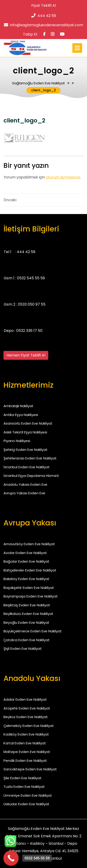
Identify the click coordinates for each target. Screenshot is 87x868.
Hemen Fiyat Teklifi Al (26, 355)
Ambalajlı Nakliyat (18, 406)
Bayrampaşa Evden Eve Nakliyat (31, 596)
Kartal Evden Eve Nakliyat (25, 743)
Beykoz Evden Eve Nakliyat (26, 717)
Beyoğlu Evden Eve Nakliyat (26, 622)
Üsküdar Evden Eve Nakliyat (26, 804)
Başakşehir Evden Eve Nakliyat (29, 588)
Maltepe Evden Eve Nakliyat (27, 752)
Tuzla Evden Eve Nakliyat (24, 787)
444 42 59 (44, 16)
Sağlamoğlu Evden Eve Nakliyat (39, 83)
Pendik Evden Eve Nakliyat (25, 761)
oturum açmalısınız (63, 177)
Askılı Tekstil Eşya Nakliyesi (25, 432)
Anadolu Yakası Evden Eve (25, 484)
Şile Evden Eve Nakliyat (23, 778)
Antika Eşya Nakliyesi (21, 415)
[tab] (77, 48)
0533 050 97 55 (32, 304)
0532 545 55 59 (31, 278)
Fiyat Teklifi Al (44, 5)
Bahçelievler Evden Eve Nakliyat (30, 570)
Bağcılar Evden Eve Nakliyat (26, 561)
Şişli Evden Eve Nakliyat (23, 649)
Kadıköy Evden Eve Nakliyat (26, 734)
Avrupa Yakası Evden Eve (24, 493)
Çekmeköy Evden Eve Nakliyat (29, 726)
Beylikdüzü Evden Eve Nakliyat (28, 614)
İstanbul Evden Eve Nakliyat (27, 467)
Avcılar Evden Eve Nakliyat (25, 553)
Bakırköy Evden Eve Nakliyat (26, 579)
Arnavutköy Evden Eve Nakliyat (29, 544)
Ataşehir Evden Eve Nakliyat (27, 708)
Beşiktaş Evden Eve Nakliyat (27, 605)
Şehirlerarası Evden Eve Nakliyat (30, 458)
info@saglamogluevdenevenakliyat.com (43, 25)
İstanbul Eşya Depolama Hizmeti (31, 476)
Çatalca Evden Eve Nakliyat (27, 640)
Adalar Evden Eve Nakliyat (25, 699)
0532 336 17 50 (29, 331)
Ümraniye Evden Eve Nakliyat (28, 795)
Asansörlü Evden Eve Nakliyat (28, 423)
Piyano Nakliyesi (17, 441)
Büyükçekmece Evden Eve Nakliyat (33, 631)
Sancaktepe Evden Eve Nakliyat (30, 769)
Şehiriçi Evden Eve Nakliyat (26, 450)
